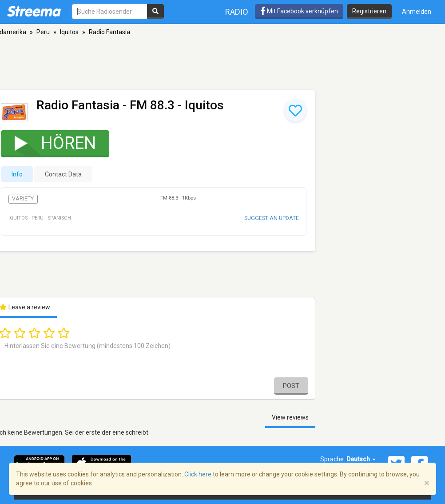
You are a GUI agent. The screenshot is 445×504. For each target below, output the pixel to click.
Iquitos (69, 32)
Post (291, 386)
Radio (237, 12)
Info (17, 174)
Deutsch (361, 459)
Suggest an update (272, 218)
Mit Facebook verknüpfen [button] (299, 11)
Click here (198, 474)
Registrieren (369, 11)
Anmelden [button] (417, 12)
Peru (43, 32)
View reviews (290, 417)
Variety (23, 199)
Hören (50, 143)
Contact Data (63, 174)
